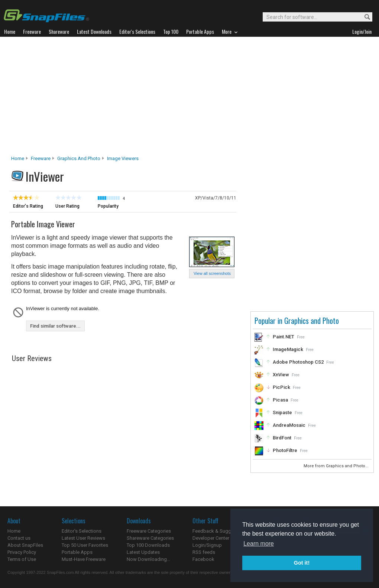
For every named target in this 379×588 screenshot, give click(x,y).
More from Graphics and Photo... (337, 466)
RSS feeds (204, 552)
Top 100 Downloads (148, 545)
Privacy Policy (22, 552)
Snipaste (282, 412)
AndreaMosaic (289, 425)
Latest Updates (143, 552)
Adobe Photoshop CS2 (298, 362)
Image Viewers (123, 158)
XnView (281, 375)
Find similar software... (55, 326)
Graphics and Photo (79, 158)
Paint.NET (284, 337)
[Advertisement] (189, 98)
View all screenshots (212, 273)
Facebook (203, 559)
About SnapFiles (25, 545)
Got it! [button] (302, 563)
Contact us (19, 538)
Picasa (280, 400)
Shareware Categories (150, 538)
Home (18, 158)
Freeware (41, 158)
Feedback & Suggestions (220, 531)
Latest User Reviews (83, 538)
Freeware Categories (149, 531)
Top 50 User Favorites (85, 545)
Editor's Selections (82, 531)
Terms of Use (22, 559)
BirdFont (282, 438)
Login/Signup (207, 545)
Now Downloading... (148, 559)
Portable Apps (77, 552)
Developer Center (211, 538)
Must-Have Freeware (84, 559)
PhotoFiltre (285, 450)
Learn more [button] (259, 544)
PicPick (281, 387)
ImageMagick (288, 349)
